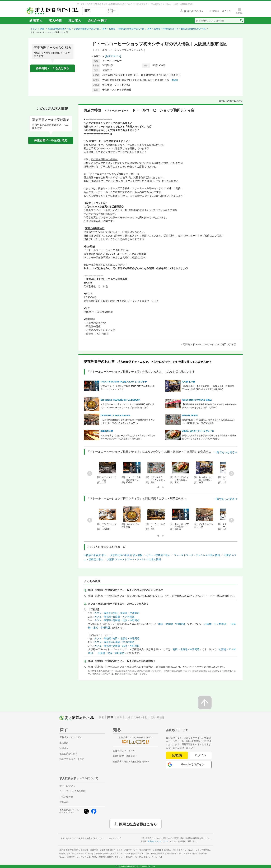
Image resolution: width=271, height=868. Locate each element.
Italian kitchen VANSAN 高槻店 (197, 400)
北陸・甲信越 (157, 717)
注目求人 (75, 20)
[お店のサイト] (113, 56)
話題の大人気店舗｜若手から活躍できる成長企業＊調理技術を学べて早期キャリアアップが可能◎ (209, 437)
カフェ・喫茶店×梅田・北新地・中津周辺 (117, 613)
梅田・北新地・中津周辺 (172, 624)
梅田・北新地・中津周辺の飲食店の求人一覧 (123, 29)
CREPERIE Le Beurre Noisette (115, 415)
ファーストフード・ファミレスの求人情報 (197, 555)
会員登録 (177, 755)
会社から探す (97, 20)
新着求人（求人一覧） (71, 737)
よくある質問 (79, 791)
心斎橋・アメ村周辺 (215, 624)
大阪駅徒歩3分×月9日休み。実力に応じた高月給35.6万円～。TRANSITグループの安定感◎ (209, 422)
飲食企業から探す (68, 754)
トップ (34, 29)
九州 (128, 717)
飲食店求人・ (177, 850)
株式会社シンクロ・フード (158, 841)
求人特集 (55, 20)
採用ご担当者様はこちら (138, 824)
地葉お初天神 (107, 431)
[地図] (175, 80)
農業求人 (108, 857)
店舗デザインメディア (82, 857)
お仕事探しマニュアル (124, 751)
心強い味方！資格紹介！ (125, 756)
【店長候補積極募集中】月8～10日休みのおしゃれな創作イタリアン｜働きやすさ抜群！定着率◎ (210, 406)
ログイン (201, 755)
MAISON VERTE (190, 415)
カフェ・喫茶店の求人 (158, 555)
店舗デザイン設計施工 (142, 850)
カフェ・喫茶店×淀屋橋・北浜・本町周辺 (117, 620)
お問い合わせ (66, 797)
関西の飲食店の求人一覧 (59, 29)
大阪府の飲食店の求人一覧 (87, 29)
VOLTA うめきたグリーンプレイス (198, 431)
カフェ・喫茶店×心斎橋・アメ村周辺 (114, 617)
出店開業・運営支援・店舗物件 (102, 850)
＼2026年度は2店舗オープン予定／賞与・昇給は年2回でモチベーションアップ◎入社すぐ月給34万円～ (128, 437)
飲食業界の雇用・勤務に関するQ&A (131, 762)
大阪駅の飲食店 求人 (95, 555)
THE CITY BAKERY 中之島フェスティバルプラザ (124, 382)
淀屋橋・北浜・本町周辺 (111, 653)
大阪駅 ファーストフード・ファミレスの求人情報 (134, 559)
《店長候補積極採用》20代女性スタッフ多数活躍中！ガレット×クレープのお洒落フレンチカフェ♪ (128, 422)
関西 (42, 29)
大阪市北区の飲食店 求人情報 (126, 555)
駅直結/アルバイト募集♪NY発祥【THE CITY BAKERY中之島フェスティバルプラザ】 (128, 388)
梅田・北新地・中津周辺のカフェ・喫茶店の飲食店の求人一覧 (176, 29)
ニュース (64, 791)
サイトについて (67, 786)
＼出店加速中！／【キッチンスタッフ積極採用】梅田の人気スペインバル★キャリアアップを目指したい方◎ (128, 406)
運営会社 (64, 802)
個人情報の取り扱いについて (92, 838)
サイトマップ (114, 838)
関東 (101, 717)
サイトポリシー (68, 838)
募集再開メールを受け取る (53, 68)
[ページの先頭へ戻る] (205, 703)
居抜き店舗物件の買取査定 (112, 853)
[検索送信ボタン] (241, 21)
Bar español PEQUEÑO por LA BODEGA (120, 400)
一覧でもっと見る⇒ (226, 452)
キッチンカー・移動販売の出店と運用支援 (160, 853)
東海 (119, 717)
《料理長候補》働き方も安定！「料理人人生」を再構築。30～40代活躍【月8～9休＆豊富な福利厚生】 (209, 388)
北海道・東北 (140, 717)
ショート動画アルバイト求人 (140, 857)
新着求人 (36, 20)
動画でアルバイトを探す (72, 759)
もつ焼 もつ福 (188, 382)
